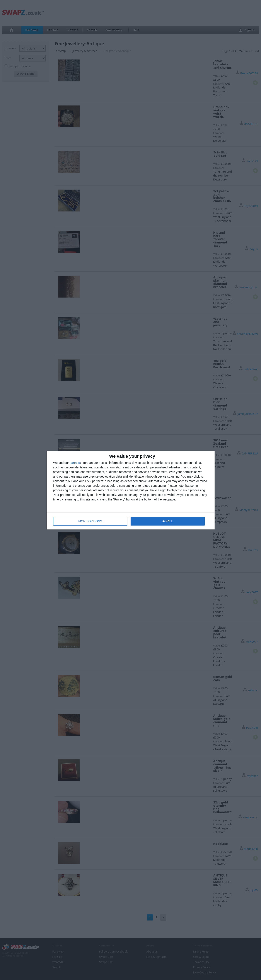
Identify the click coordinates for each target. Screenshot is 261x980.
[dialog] (131, 490)
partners (75, 463)
